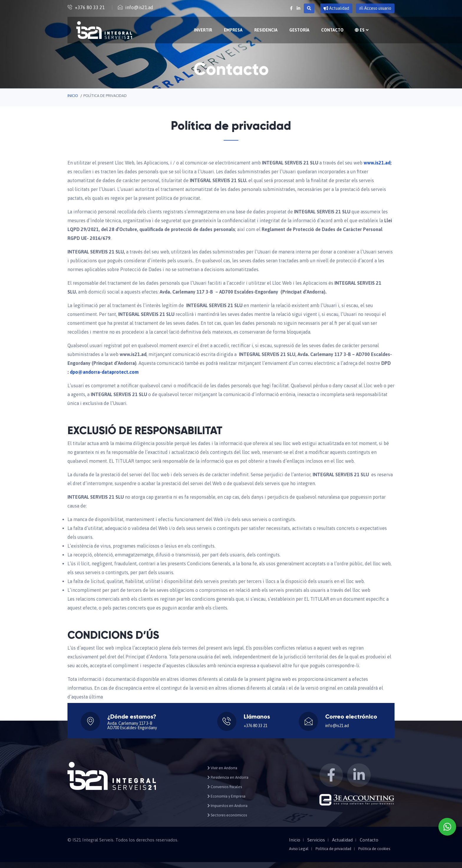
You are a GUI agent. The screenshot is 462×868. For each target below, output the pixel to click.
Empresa (233, 30)
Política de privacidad (333, 849)
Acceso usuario (375, 8)
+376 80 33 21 (90, 7)
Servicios (316, 840)
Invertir (203, 30)
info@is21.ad (139, 7)
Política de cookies (374, 849)
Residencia (266, 30)
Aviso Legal (299, 849)
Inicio (73, 96)
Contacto (332, 30)
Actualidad (336, 8)
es (361, 30)
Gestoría (299, 30)
